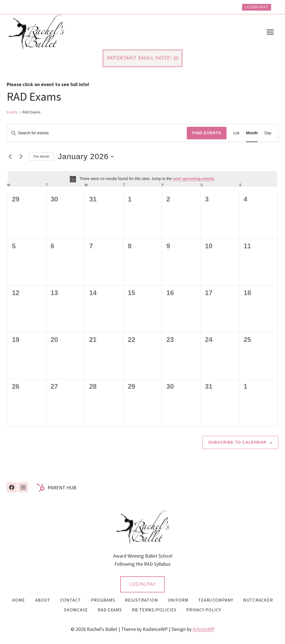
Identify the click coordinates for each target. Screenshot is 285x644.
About (43, 600)
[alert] (142, 179)
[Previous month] (10, 157)
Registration (142, 600)
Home (19, 600)
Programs (103, 600)
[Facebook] (12, 487)
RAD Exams (110, 610)
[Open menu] (270, 32)
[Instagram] (23, 487)
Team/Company (216, 600)
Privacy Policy (204, 610)
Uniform (178, 600)
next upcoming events (193, 179)
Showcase (76, 610)
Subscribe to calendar (237, 442)
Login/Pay (257, 7)
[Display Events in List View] (236, 133)
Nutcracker (258, 600)
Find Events (207, 133)
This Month (41, 157)
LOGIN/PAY (142, 584)
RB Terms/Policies (154, 610)
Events (12, 112)
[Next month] (21, 157)
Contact (71, 600)
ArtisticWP (204, 629)
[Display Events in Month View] (252, 133)
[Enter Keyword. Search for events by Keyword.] (97, 133)
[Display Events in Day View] (268, 133)
